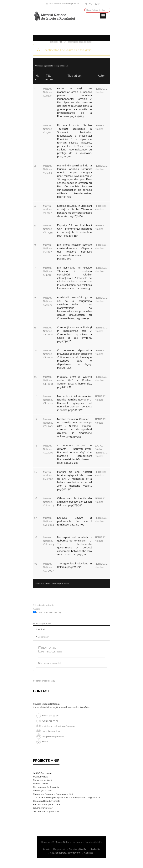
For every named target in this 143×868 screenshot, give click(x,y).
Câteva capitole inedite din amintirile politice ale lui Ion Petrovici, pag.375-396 (74, 502)
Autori (41, 629)
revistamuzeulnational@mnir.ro (64, 4)
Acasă (46, 849)
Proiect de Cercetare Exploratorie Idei (53, 794)
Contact (89, 853)
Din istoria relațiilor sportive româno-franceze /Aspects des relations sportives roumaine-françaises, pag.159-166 (74, 252)
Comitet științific (78, 849)
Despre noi (59, 849)
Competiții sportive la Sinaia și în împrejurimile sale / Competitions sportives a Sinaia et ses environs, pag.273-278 (74, 334)
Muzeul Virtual (41, 777)
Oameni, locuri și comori (46, 811)
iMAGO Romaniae (42, 773)
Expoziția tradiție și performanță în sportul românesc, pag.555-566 (74, 521)
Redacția (95, 849)
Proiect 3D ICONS (42, 791)
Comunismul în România (46, 787)
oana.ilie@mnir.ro (48, 731)
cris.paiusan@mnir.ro (50, 736)
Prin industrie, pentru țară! (47, 804)
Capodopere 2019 (43, 780)
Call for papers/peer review (65, 853)
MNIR (98, 842)
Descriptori (43, 637)
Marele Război (41, 784)
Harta (42, 742)
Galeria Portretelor (43, 808)
